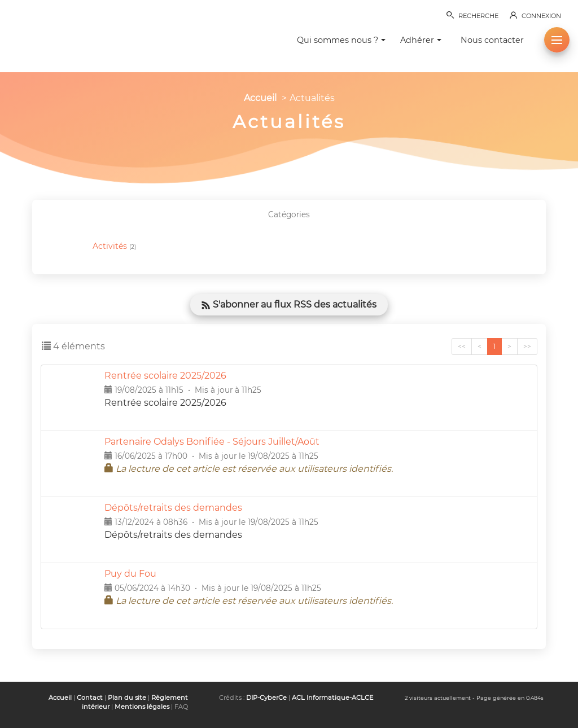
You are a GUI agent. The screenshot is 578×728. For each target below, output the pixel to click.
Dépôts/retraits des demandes (173, 508)
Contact (90, 698)
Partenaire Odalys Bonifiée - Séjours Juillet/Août (212, 442)
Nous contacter (492, 40)
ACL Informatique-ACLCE (332, 698)
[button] (557, 40)
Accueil (260, 98)
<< (462, 346)
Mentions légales (142, 707)
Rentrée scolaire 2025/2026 (165, 376)
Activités (114, 246)
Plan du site (127, 698)
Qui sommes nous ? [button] (341, 40)
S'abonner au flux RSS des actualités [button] (289, 304)
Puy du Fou (130, 574)
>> (527, 346)
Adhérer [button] (421, 40)
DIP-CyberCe (266, 698)
